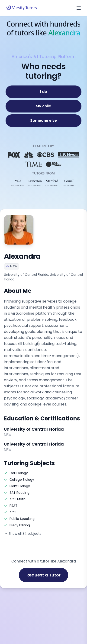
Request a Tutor (43, 575)
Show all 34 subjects (23, 534)
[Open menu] (79, 8)
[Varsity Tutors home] (22, 8)
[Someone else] (43, 121)
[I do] (43, 92)
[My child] (43, 106)
